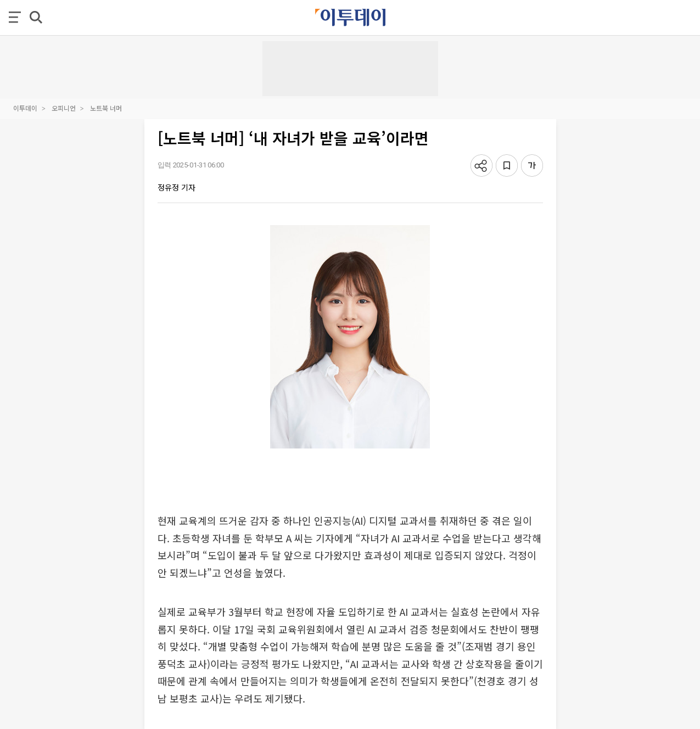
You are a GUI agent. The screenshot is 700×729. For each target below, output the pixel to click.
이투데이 (25, 108)
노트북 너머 (106, 108)
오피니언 (64, 108)
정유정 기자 (177, 187)
